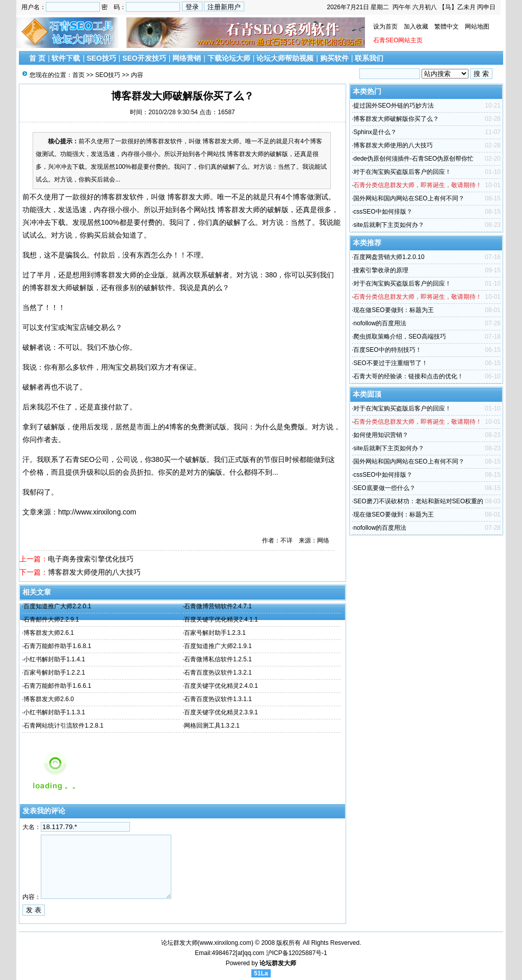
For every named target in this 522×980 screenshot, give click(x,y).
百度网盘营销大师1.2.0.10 (389, 257)
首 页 (37, 58)
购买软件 (334, 58)
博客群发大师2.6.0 (49, 699)
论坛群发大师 (278, 963)
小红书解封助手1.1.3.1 (54, 712)
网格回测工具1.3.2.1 (212, 726)
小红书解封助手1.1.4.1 (54, 659)
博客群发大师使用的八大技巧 (94, 572)
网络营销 (187, 58)
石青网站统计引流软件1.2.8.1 (63, 726)
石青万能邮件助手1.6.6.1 (57, 686)
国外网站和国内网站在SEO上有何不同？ (409, 198)
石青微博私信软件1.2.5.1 (218, 659)
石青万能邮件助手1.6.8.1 (57, 646)
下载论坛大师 (229, 58)
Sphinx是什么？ (375, 132)
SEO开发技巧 (144, 58)
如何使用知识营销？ (381, 435)
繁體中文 (447, 27)
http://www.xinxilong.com (97, 512)
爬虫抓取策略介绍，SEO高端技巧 (399, 337)
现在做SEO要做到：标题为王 (393, 310)
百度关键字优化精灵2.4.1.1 (221, 620)
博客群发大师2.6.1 (49, 633)
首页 (79, 75)
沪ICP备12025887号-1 (297, 953)
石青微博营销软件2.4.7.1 (218, 606)
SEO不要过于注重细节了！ (390, 363)
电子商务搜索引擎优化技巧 (91, 559)
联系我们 (369, 58)
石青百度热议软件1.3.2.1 (218, 673)
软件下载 (66, 58)
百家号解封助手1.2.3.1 (215, 633)
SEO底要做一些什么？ (384, 488)
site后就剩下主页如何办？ (389, 225)
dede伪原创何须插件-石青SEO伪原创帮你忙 (413, 159)
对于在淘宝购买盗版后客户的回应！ (402, 172)
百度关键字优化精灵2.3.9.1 (221, 712)
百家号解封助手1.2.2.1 (54, 673)
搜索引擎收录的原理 (381, 270)
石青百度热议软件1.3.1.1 (218, 699)
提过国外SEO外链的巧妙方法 (393, 106)
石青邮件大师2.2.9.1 (51, 620)
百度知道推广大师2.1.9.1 (218, 646)
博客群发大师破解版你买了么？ (396, 119)
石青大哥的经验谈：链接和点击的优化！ (408, 376)
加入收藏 (416, 27)
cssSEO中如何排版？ (383, 212)
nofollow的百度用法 (380, 323)
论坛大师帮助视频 (285, 58)
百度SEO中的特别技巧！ (387, 350)
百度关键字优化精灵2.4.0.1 (221, 686)
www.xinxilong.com (226, 943)
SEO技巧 (101, 58)
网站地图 (477, 27)
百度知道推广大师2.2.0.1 (57, 606)
